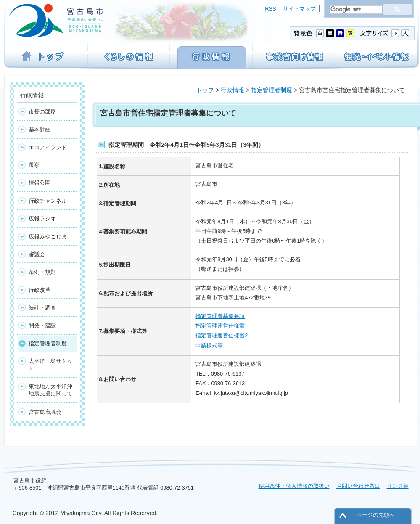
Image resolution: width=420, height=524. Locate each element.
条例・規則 (42, 272)
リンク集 (398, 486)
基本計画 (40, 129)
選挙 (34, 165)
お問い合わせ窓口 (358, 486)
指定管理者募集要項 (220, 316)
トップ (205, 90)
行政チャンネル (48, 201)
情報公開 (40, 183)
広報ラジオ (42, 218)
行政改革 (40, 290)
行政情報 (232, 90)
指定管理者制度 (272, 90)
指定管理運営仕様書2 (222, 335)
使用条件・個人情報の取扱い (294, 486)
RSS (270, 9)
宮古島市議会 (45, 412)
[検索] (355, 10)
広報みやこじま (48, 237)
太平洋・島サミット (50, 365)
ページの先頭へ (376, 515)
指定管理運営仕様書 (220, 326)
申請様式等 (209, 345)
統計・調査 (42, 308)
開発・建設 (42, 325)
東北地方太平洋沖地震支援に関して (50, 390)
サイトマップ (299, 9)
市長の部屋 (42, 112)
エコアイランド (48, 147)
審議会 (37, 254)
